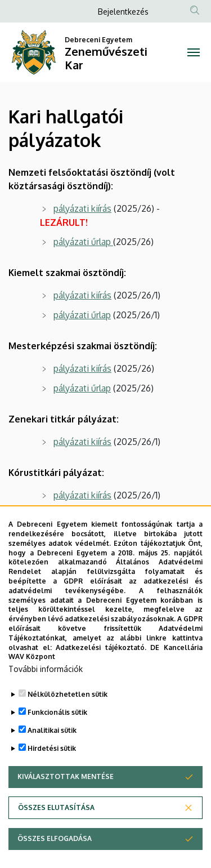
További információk (46, 700)
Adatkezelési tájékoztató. (101, 678)
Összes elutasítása (56, 839)
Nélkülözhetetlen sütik (68, 726)
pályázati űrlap (82, 242)
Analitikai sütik (52, 762)
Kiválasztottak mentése (66, 808)
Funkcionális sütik (57, 744)
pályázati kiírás (82, 208)
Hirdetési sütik (52, 780)
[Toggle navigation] (194, 52)
